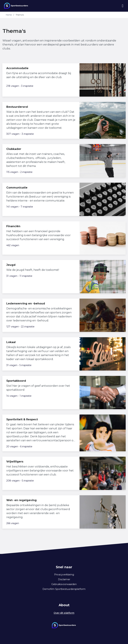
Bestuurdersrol (17, 107)
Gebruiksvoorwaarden (64, 584)
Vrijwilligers (15, 462)
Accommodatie (17, 68)
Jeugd (11, 265)
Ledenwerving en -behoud (26, 304)
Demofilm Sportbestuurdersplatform (64, 589)
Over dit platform (64, 613)
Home (9, 15)
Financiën (13, 226)
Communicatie (17, 188)
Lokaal (11, 342)
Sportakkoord (16, 381)
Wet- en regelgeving (21, 500)
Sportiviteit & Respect (22, 419)
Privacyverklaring (64, 575)
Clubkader (14, 149)
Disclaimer (64, 579)
